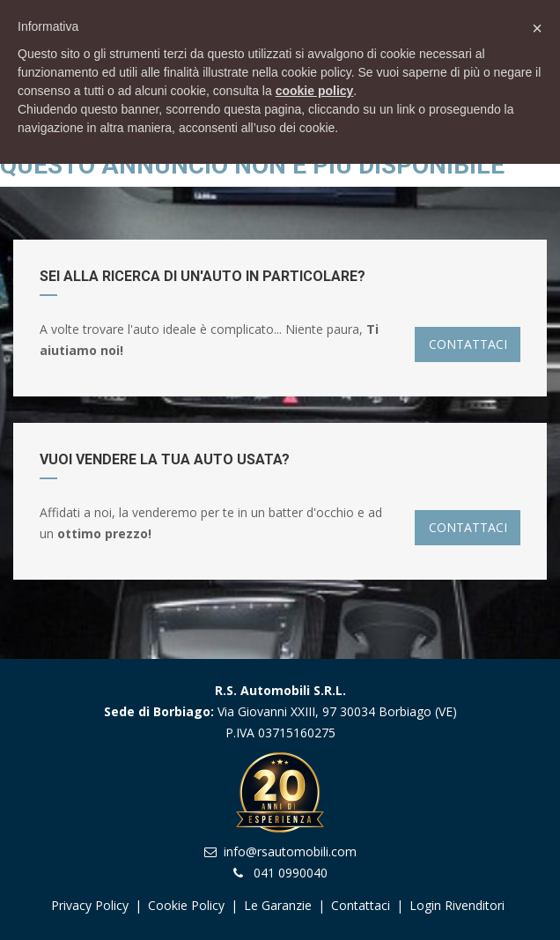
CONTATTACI (468, 344)
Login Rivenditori (457, 905)
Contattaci (361, 905)
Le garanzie (280, 905)
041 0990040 (291, 873)
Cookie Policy (186, 905)
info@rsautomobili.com (290, 851)
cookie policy (315, 91)
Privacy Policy (90, 905)
